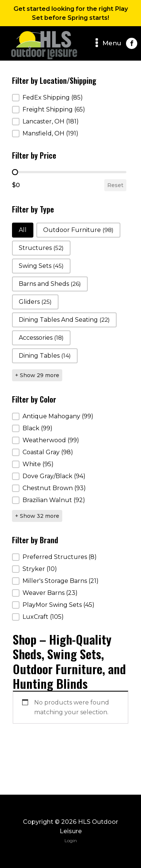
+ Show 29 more (37, 375)
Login (71, 841)
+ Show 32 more (37, 516)
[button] (69, 98)
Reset (115, 185)
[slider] (15, 172)
